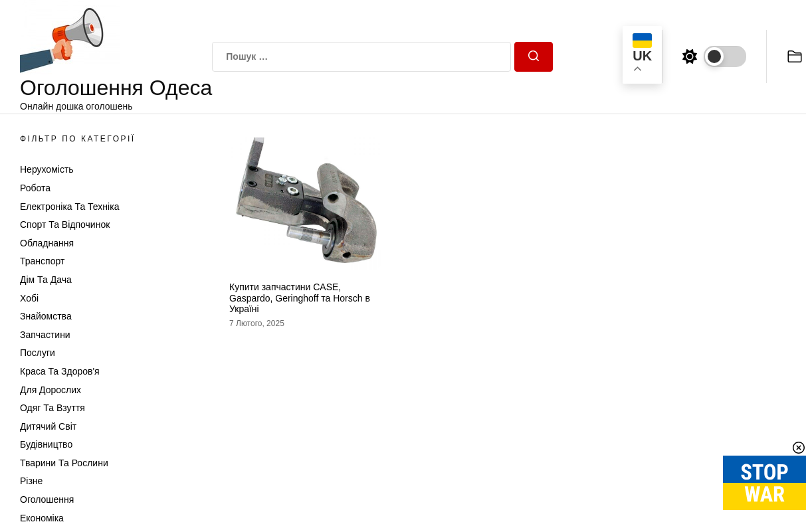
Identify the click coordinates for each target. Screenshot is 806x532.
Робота (35, 188)
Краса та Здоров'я (60, 371)
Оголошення (47, 499)
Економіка (42, 518)
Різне (31, 481)
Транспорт (42, 261)
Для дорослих (50, 390)
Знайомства (46, 316)
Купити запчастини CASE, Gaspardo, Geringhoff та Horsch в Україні (300, 298)
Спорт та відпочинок (65, 224)
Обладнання (47, 243)
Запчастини (45, 335)
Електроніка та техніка (69, 207)
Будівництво (46, 444)
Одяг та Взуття (52, 408)
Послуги (38, 353)
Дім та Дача (46, 280)
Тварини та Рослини (64, 463)
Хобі (29, 298)
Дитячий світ (48, 426)
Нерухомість (47, 169)
